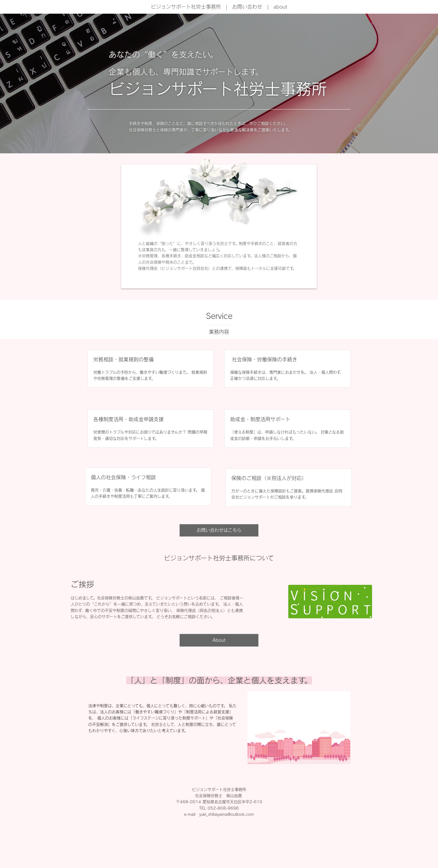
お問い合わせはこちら (219, 530)
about (280, 7)
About (219, 640)
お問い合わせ (247, 7)
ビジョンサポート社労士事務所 (186, 7)
